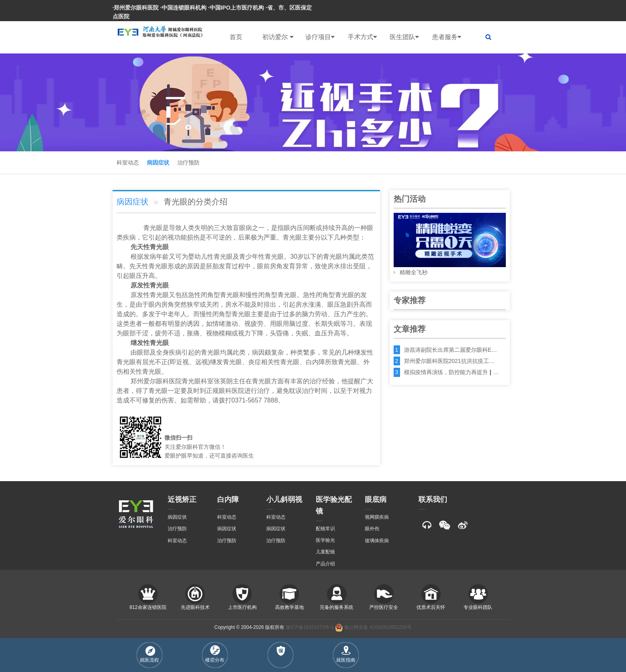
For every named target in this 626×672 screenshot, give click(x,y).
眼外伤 (372, 529)
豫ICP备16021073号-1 (310, 627)
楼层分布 (215, 654)
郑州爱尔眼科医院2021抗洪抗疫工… (449, 361)
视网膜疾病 (377, 517)
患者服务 (447, 37)
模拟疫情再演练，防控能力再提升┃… (452, 372)
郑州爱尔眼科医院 (156, 381)
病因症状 (158, 163)
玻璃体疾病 (377, 541)
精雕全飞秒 (450, 244)
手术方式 (362, 37)
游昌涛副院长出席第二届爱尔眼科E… (451, 350)
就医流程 (149, 654)
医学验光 (325, 540)
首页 (236, 37)
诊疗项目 (320, 37)
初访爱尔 (278, 37)
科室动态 (128, 163)
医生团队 (404, 37)
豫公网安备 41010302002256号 (373, 627)
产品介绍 (325, 564)
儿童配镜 (325, 552)
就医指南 (346, 654)
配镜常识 (325, 529)
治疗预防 (188, 163)
